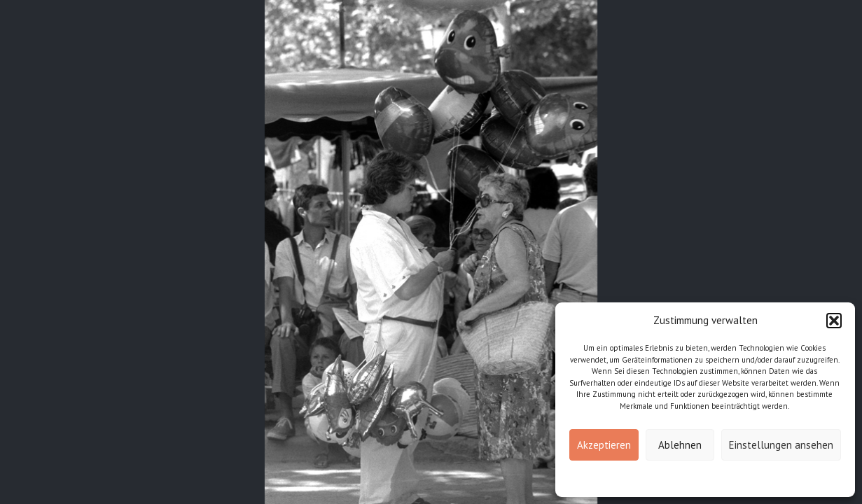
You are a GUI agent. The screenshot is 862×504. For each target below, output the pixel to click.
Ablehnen (680, 445)
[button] (834, 321)
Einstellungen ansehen (781, 445)
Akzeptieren (604, 445)
